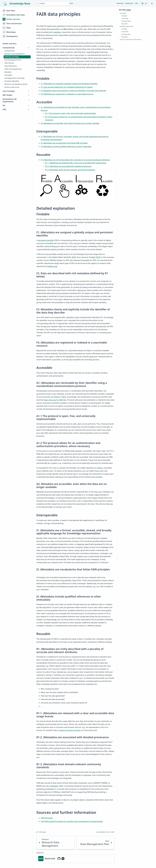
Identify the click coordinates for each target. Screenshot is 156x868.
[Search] (55, 3)
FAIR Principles (47, 818)
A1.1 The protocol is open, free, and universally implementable (70, 113)
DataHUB (120, 3)
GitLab (100, 468)
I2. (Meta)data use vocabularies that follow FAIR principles (64, 143)
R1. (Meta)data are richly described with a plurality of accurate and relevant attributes (75, 160)
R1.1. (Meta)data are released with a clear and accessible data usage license (76, 163)
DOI (74, 257)
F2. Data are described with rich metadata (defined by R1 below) (67, 87)
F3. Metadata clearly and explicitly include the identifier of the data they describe (73, 91)
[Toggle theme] (152, 3)
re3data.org (52, 266)
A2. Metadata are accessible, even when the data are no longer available (70, 123)
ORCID (98, 257)
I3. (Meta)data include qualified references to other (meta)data (66, 146)
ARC (137, 3)
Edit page (41, 832)
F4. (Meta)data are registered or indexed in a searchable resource (67, 94)
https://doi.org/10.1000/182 (55, 400)
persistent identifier (46, 240)
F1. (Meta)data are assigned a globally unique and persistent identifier (69, 84)
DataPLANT (129, 3)
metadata (57, 32)
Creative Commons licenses (69, 730)
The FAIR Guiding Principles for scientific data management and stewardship (72, 821)
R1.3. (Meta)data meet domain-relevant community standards (70, 170)
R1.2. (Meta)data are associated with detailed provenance (68, 166)
